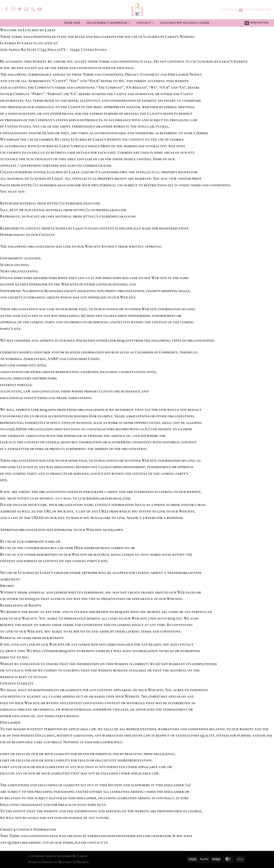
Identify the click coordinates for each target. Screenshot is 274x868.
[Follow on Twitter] (20, 9)
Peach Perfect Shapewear (108, 23)
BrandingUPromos (73, 862)
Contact (145, 23)
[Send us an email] (26, 9)
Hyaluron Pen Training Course (185, 23)
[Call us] (33, 9)
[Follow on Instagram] (13, 9)
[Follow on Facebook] (7, 9)
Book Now (72, 23)
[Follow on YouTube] (40, 9)
